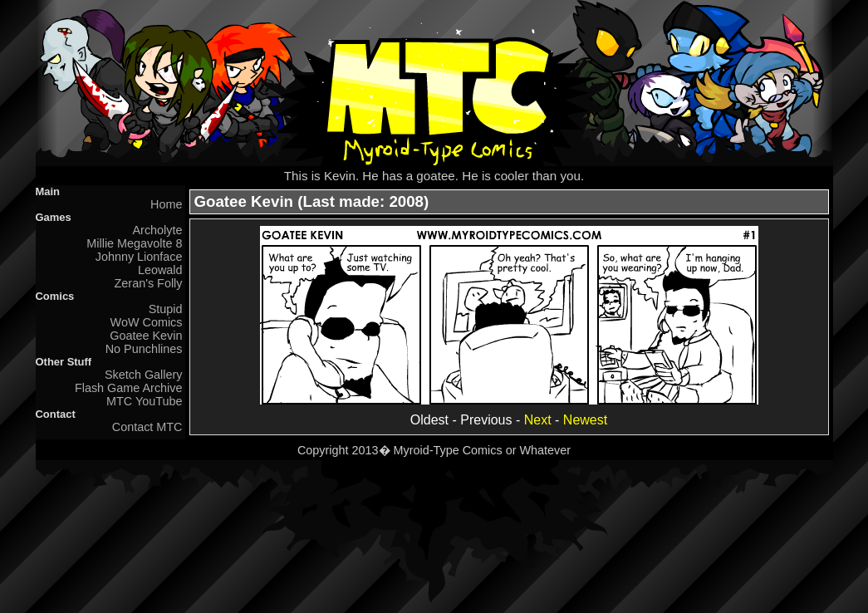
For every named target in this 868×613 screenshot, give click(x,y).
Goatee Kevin (146, 336)
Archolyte (158, 230)
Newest (585, 420)
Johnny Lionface (139, 257)
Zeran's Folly (149, 283)
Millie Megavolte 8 (134, 243)
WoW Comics (147, 322)
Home (166, 204)
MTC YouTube (144, 401)
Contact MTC (147, 427)
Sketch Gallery (144, 375)
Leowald (160, 270)
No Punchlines (144, 349)
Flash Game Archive (129, 388)
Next (538, 420)
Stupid (166, 309)
